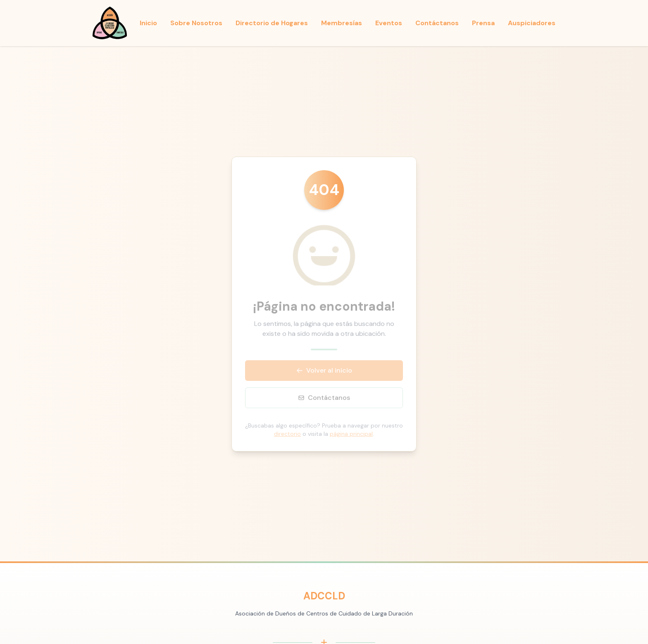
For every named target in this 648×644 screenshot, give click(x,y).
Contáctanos (437, 23)
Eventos (389, 23)
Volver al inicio (324, 370)
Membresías (342, 23)
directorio (287, 434)
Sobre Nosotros (196, 23)
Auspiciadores (532, 23)
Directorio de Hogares (272, 23)
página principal (351, 434)
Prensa (483, 23)
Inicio (148, 23)
